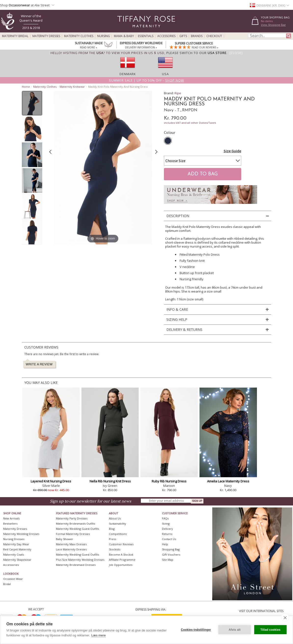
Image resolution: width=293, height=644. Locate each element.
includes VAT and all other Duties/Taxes (190, 123)
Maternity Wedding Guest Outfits (77, 529)
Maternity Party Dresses (72, 518)
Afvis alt (235, 630)
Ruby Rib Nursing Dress (169, 481)
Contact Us (169, 539)
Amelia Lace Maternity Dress (228, 481)
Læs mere (99, 635)
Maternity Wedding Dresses (21, 534)
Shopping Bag (171, 549)
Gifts (183, 36)
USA (165, 74)
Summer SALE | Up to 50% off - (146, 80)
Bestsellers (10, 524)
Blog (112, 529)
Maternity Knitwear (72, 87)
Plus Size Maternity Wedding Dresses (80, 560)
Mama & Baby (124, 36)
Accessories (166, 36)
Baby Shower (65, 539)
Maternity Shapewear (17, 560)
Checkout (214, 36)
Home (26, 87)
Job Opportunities (121, 565)
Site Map (168, 560)
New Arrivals (11, 518)
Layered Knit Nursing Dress (51, 481)
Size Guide (232, 151)
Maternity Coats (13, 554)
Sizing (166, 524)
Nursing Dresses (14, 539)
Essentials (146, 36)
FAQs (165, 518)
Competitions (118, 534)
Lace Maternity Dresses (71, 549)
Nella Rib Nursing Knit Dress (110, 481)
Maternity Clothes (79, 36)
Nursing (104, 36)
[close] (285, 617)
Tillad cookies (270, 630)
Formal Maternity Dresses (73, 534)
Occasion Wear (13, 579)
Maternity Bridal (15, 36)
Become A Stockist (121, 554)
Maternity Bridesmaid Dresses (76, 565)
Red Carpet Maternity (17, 549)
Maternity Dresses (46, 36)
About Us (115, 518)
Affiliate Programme (122, 560)
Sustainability (118, 524)
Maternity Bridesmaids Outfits (75, 524)
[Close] (236, 53)
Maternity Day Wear (16, 544)
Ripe (178, 93)
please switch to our (196, 53)
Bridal (7, 584)
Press (113, 539)
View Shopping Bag (273, 25)
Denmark (128, 74)
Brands (197, 36)
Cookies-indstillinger (196, 630)
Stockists (115, 549)
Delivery (167, 529)
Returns (167, 534)
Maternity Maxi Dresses (71, 544)
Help (165, 544)
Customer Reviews (121, 544)
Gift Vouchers (171, 554)
